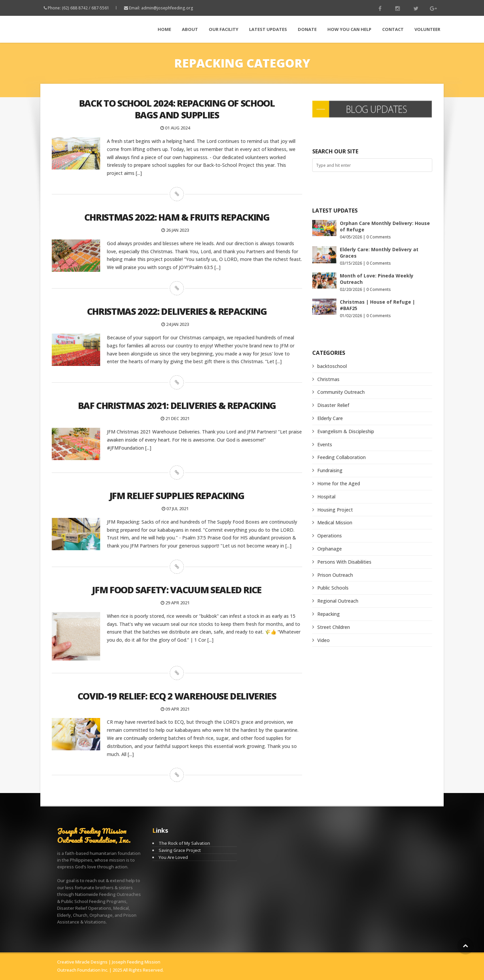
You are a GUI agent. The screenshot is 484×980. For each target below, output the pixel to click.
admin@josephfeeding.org (167, 8)
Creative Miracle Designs (82, 962)
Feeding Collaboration (341, 457)
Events (325, 444)
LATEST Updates (268, 29)
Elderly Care (330, 418)
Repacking (329, 614)
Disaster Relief (333, 405)
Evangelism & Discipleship (346, 431)
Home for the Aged (339, 483)
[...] (139, 173)
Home (164, 29)
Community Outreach (341, 392)
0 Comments (379, 237)
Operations (330, 536)
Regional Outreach (338, 601)
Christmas (328, 379)
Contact (393, 29)
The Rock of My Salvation (184, 843)
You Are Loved (173, 857)
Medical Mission (335, 522)
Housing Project (335, 510)
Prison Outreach (335, 575)
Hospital (326, 497)
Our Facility (224, 29)
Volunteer (427, 29)
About (190, 29)
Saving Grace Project (180, 850)
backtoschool (332, 366)
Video (324, 640)
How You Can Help (349, 29)
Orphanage (330, 549)
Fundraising (330, 470)
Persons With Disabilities (344, 562)
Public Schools (333, 588)
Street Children (334, 627)
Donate (307, 29)
